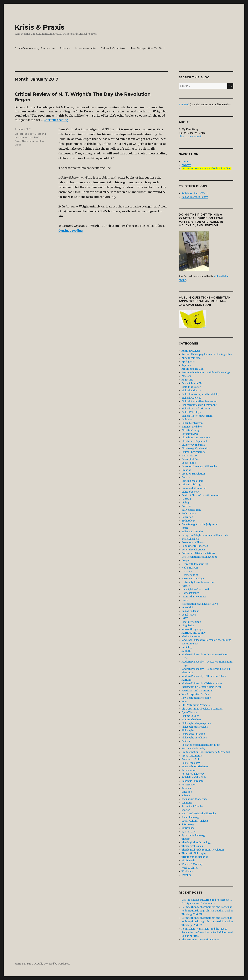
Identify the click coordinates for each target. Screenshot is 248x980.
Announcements (191, 358)
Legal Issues (189, 615)
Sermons (187, 803)
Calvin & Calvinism (113, 48)
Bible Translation (191, 387)
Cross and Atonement (194, 488)
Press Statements (192, 756)
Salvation (187, 792)
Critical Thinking (191, 485)
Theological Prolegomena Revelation (203, 850)
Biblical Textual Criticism (196, 409)
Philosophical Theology (195, 727)
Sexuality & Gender (192, 806)
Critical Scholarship (192, 481)
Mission (186, 651)
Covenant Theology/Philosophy (199, 466)
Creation (186, 470)
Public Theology (191, 763)
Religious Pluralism (193, 781)
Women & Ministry (192, 864)
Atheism (186, 376)
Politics (186, 741)
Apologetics (188, 362)
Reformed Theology (193, 774)
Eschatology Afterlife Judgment (200, 524)
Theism (186, 839)
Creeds (186, 477)
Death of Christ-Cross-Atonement (200, 495)
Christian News (190, 434)
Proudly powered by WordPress (52, 964)
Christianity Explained (194, 441)
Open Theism (189, 712)
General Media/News (193, 550)
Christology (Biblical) (193, 445)
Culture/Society (190, 492)
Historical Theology (193, 579)
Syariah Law (188, 832)
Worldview (187, 871)
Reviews (186, 788)
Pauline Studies (190, 716)
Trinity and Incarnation (195, 857)
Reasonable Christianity (195, 767)
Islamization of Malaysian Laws (200, 604)
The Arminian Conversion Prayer (200, 940)
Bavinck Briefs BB (192, 383)
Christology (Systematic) (195, 448)
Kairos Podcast (190, 611)
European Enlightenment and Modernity (205, 535)
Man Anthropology (192, 629)
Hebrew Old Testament (195, 564)
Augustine (187, 380)
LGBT (185, 618)
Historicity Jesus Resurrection (198, 582)
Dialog (185, 503)
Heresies (187, 571)
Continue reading (56, 120)
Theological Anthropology (196, 843)
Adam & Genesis (191, 351)
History (186, 586)
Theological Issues (192, 846)
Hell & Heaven (190, 568)
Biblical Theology (24, 134)
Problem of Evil (190, 759)
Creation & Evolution (193, 474)
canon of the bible (192, 427)
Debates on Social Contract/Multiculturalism (206, 169)
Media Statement (191, 636)
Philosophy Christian (193, 734)
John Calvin (188, 608)
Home (185, 161)
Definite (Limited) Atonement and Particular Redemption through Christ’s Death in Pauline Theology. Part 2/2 (207, 911)
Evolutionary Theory (193, 542)
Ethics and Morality (193, 532)
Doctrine (186, 506)
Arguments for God (193, 369)
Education (187, 517)
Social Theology (191, 817)
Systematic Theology (194, 835)
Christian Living (191, 430)
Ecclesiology (189, 514)
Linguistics (188, 626)
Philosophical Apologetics (196, 723)
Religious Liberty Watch (195, 193)
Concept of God (190, 459)
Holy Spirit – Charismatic (196, 589)
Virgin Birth (188, 861)
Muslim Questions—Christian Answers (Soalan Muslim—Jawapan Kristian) (205, 301)
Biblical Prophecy (191, 398)
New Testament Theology (196, 698)
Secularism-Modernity (194, 799)
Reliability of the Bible (194, 777)
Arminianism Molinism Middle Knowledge (206, 372)
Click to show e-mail (190, 137)
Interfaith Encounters (194, 597)
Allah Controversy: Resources (35, 48)
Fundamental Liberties (195, 546)
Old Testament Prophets (196, 705)
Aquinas (186, 365)
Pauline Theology (192, 720)
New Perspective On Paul (148, 48)
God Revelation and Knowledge (199, 557)
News (185, 702)
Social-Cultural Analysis (195, 821)
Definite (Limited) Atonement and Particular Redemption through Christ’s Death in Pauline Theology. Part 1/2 (207, 922)
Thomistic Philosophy (194, 853)
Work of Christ (190, 868)
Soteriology (188, 824)
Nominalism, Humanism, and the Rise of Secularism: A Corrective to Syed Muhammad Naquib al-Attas (207, 932)
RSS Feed (184, 105)
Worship (186, 875)
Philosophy (188, 730)
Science (65, 48)
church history (190, 456)
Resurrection (189, 785)
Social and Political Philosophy (199, 814)
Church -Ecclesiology (193, 452)
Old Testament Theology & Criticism (202, 709)
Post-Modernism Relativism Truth (201, 745)
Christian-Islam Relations (196, 438)
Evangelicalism (190, 539)
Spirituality (188, 828)
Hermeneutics (190, 575)
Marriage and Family (194, 633)
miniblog (187, 647)
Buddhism (187, 419)
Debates (186, 499)
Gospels (186, 561)
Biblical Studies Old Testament (199, 405)
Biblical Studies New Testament (199, 401)
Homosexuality (86, 48)
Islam (185, 600)
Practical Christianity (193, 749)
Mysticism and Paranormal (197, 691)
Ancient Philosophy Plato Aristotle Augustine (207, 354)
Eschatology (188, 521)
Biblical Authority (191, 391)
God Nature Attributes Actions (198, 553)
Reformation (189, 770)
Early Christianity (191, 510)
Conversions (189, 463)
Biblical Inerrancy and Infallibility (201, 394)
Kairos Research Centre (195, 197)
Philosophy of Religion (194, 738)
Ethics (185, 528)
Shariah (186, 810)
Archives (186, 165)
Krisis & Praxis (40, 27)
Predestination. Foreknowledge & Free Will (206, 752)
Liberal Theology (191, 622)
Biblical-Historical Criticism (197, 416)
